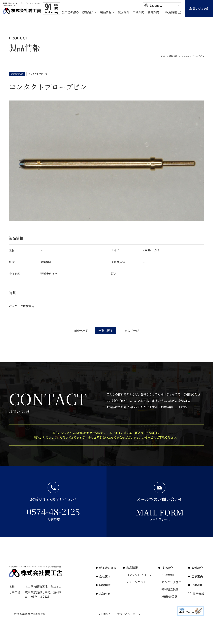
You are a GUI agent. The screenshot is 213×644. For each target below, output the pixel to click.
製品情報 (173, 56)
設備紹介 (197, 568)
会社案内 (105, 576)
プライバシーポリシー (130, 614)
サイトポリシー (105, 614)
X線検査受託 (170, 596)
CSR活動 (197, 585)
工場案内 (197, 576)
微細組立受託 (170, 589)
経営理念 (105, 585)
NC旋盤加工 (169, 575)
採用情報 (198, 593)
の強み (108, 568)
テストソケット (136, 582)
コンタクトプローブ (139, 575)
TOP (163, 56)
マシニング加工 (172, 582)
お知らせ (105, 593)
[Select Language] (162, 5)
